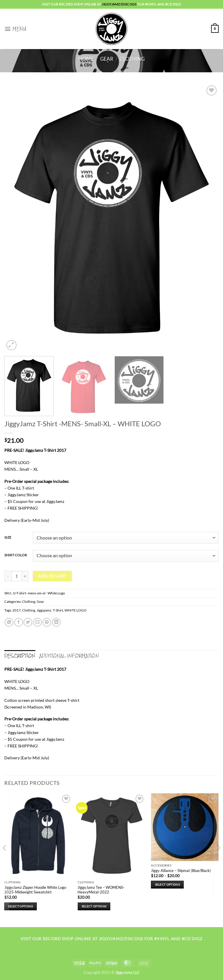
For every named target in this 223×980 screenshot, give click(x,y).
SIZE (8, 537)
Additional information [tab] (69, 656)
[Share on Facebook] (19, 622)
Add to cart (52, 576)
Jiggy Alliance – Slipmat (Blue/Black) (181, 870)
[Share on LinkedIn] (56, 622)
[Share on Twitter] (28, 622)
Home (86, 59)
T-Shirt (58, 610)
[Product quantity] (17, 576)
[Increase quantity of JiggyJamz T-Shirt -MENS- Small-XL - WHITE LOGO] (25, 576)
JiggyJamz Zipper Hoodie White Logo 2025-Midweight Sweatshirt (35, 890)
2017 (17, 610)
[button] (15, 29)
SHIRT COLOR (16, 555)
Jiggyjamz (44, 610)
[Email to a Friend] (37, 622)
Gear (107, 59)
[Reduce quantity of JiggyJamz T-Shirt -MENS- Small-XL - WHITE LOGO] (8, 576)
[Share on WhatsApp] (9, 622)
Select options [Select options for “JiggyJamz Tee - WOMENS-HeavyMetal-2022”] (94, 906)
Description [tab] (20, 656)
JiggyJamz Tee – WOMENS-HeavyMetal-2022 (101, 890)
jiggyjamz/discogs (119, 4)
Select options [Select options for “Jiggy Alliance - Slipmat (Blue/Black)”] (167, 884)
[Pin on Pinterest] (47, 622)
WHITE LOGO (75, 610)
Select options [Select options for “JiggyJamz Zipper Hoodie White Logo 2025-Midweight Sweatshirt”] (20, 906)
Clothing (132, 59)
